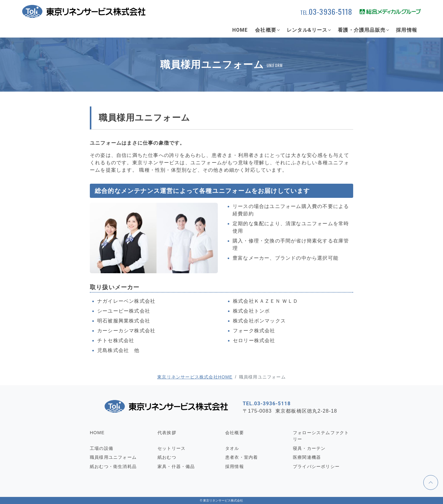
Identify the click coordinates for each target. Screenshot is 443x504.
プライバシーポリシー (316, 466)
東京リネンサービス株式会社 (223, 500)
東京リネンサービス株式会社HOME (195, 377)
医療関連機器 (307, 457)
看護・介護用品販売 (362, 30)
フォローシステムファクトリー (321, 436)
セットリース (172, 448)
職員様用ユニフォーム (113, 457)
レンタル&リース (307, 30)
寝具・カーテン (309, 448)
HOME (240, 30)
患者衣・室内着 (241, 457)
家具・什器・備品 (176, 466)
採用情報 (407, 30)
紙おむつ (167, 457)
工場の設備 (102, 448)
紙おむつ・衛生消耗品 (113, 466)
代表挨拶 (167, 433)
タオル (232, 448)
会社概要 (266, 30)
